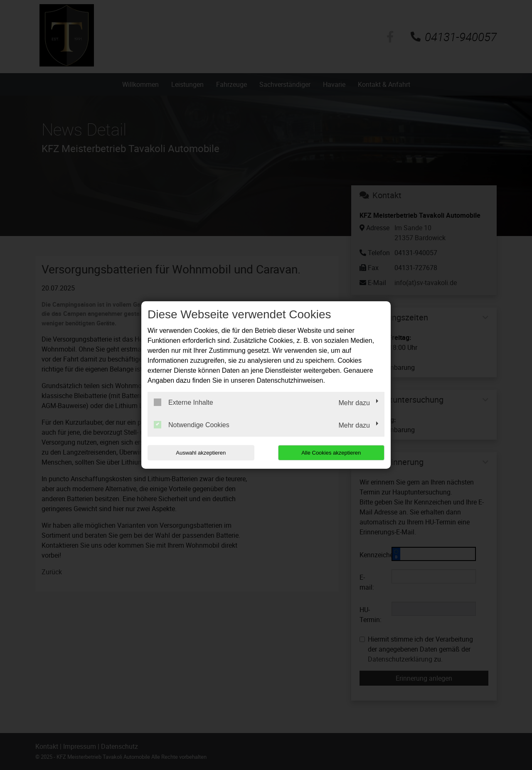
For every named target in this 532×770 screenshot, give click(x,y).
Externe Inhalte (183, 402)
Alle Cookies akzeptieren (331, 453)
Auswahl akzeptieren (201, 453)
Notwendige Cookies (192, 425)
